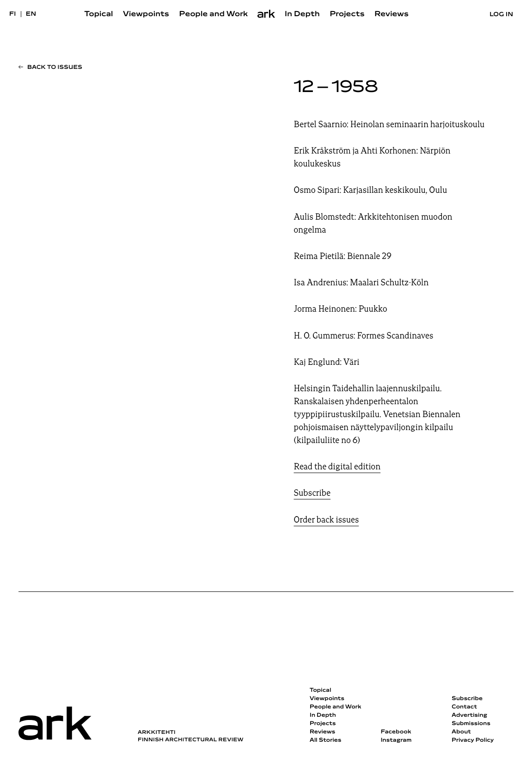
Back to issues (55, 68)
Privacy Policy (473, 740)
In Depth (302, 14)
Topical (99, 14)
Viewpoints (146, 14)
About (461, 732)
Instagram (396, 740)
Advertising (469, 715)
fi (13, 14)
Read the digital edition (337, 467)
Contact (464, 707)
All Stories (326, 740)
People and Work (214, 14)
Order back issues (327, 520)
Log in (501, 15)
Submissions (471, 724)
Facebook (396, 732)
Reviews (391, 14)
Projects (347, 14)
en (31, 14)
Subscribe (312, 493)
